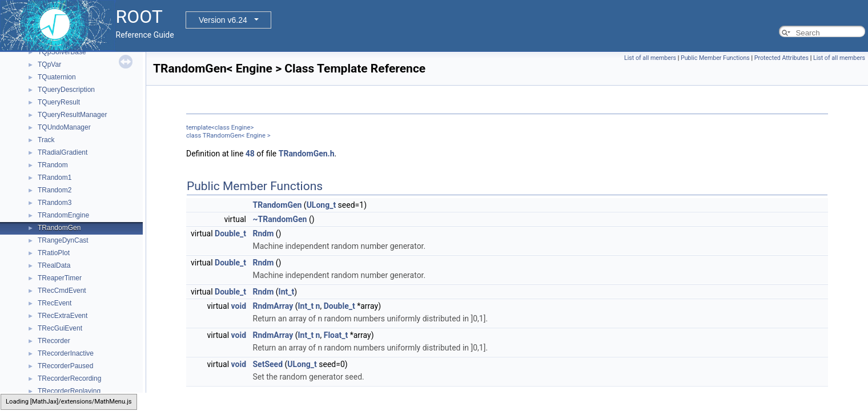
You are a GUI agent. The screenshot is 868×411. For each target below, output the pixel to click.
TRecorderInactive (66, 353)
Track (46, 140)
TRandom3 (55, 203)
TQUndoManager (64, 127)
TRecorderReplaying (69, 391)
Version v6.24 (223, 20)
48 (250, 154)
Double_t (230, 233)
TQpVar (49, 65)
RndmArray (273, 306)
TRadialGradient (63, 152)
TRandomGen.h (307, 154)
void (239, 306)
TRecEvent (55, 303)
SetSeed (268, 364)
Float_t (336, 335)
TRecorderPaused (65, 366)
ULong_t (322, 205)
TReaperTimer (60, 278)
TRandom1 (55, 178)
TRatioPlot (54, 253)
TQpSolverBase (62, 52)
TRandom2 (55, 190)
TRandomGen (59, 228)
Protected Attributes (781, 58)
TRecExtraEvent (63, 316)
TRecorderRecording (69, 378)
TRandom (53, 165)
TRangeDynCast (63, 240)
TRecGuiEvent (60, 328)
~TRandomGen (280, 219)
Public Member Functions (715, 58)
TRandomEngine (63, 215)
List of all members (650, 58)
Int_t (287, 292)
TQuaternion (57, 77)
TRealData (54, 265)
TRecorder (54, 341)
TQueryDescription (66, 90)
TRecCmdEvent (62, 291)
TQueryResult (59, 102)
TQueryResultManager (72, 115)
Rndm (264, 233)
